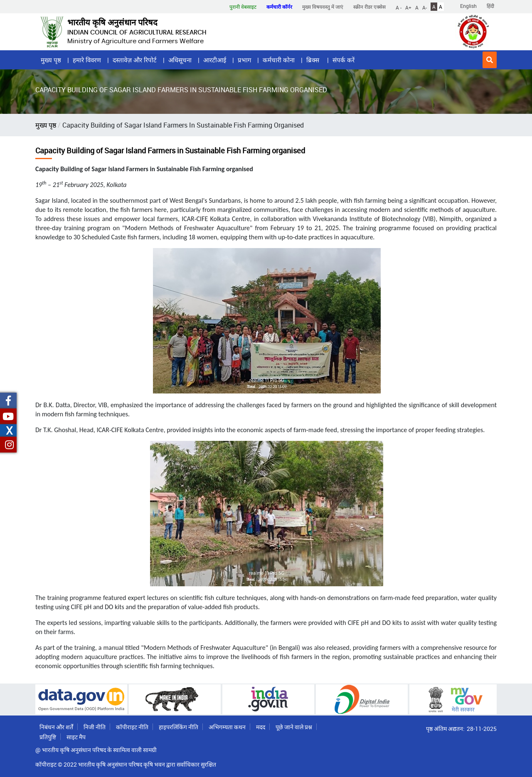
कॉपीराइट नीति (132, 727)
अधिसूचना (180, 60)
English (468, 6)
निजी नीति (95, 727)
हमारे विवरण (87, 60)
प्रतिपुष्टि (48, 737)
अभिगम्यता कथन (227, 727)
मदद (261, 727)
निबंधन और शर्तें (56, 727)
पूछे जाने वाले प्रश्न (294, 727)
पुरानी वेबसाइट (243, 7)
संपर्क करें (344, 60)
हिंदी (490, 6)
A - (399, 7)
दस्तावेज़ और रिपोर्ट (135, 60)
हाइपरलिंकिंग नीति (179, 727)
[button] (490, 60)
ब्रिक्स (314, 60)
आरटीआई (215, 60)
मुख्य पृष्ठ (51, 60)
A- (425, 7)
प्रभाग (244, 60)
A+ (408, 7)
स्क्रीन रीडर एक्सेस (369, 7)
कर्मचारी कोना (279, 60)
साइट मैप (76, 737)
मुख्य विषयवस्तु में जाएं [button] (323, 7)
